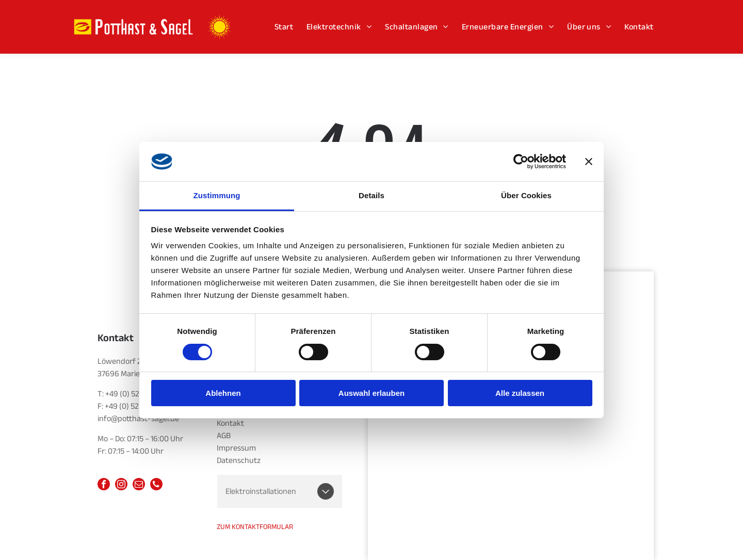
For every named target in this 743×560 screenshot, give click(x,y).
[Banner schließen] (589, 162)
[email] (139, 485)
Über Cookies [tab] (526, 195)
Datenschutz (239, 460)
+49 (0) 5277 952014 (139, 394)
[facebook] (104, 485)
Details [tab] (372, 195)
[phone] (156, 485)
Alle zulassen (520, 393)
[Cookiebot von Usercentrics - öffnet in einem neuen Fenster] (521, 162)
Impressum (236, 448)
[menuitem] (284, 27)
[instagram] (121, 485)
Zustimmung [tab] (217, 195)
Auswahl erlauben (372, 393)
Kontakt (230, 423)
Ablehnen (223, 393)
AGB (224, 436)
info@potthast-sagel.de (138, 419)
